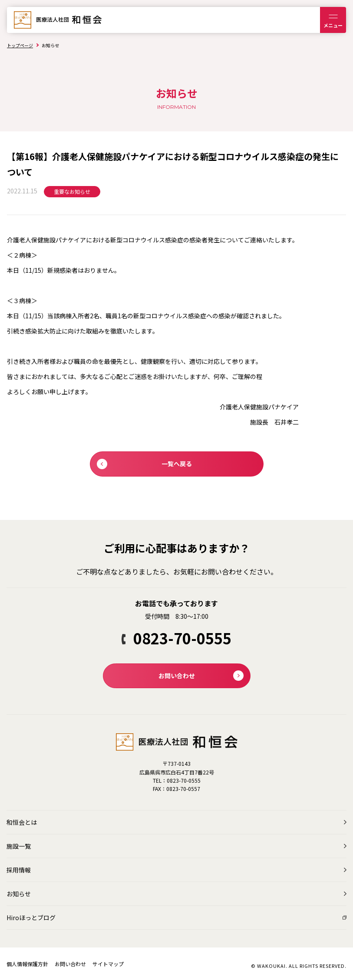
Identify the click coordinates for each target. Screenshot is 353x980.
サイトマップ (108, 964)
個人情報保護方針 (27, 964)
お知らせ (19, 894)
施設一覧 (19, 846)
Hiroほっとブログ (31, 918)
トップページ (20, 45)
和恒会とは (22, 822)
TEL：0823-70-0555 (177, 780)
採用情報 (19, 870)
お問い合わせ (70, 964)
